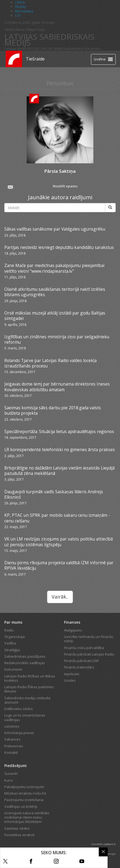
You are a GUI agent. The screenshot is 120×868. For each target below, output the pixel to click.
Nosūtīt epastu (42, 187)
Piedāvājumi (15, 766)
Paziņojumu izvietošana (24, 800)
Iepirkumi (72, 674)
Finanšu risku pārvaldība (84, 648)
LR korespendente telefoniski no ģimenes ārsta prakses (60, 450)
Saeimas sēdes (17, 828)
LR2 (37, 49)
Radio (9, 630)
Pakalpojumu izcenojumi (24, 787)
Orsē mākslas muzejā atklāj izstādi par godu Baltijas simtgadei (55, 316)
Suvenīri (11, 774)
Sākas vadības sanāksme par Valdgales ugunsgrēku (55, 229)
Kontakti (11, 752)
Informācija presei (19, 733)
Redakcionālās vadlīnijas (25, 663)
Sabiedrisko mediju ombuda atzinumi (27, 700)
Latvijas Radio (16, 49)
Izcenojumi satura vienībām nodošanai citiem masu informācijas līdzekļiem (27, 817)
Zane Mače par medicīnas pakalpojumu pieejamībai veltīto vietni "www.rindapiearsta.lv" (54, 268)
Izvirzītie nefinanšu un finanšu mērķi (89, 639)
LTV (18, 15)
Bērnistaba (24, 11)
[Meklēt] (110, 208)
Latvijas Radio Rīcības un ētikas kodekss (30, 678)
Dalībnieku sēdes (19, 709)
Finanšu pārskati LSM (81, 661)
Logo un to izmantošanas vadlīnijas (25, 717)
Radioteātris (73, 49)
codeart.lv (110, 844)
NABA (58, 49)
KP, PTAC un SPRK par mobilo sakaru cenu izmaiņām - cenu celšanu (57, 518)
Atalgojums (73, 630)
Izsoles (70, 680)
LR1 (31, 49)
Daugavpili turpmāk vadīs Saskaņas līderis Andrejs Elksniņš (54, 494)
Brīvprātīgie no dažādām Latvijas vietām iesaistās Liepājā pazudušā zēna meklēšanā (59, 471)
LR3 (43, 49)
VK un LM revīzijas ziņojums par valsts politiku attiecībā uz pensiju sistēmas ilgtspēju (59, 542)
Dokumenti (13, 669)
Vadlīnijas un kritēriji (21, 806)
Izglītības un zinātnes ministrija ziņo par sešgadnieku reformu (57, 339)
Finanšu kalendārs (79, 667)
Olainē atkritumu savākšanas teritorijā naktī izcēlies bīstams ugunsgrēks (55, 292)
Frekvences (14, 746)
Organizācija (15, 637)
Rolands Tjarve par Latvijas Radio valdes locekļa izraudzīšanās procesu (50, 363)
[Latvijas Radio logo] (14, 59)
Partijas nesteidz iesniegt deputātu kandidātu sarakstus (59, 247)
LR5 (50, 49)
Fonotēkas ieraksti (19, 835)
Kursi (8, 780)
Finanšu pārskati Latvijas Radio (89, 654)
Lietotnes (12, 726)
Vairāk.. (60, 597)
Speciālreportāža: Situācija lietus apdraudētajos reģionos (59, 431)
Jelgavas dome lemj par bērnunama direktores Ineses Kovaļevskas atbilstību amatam (57, 387)
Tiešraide (35, 59)
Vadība (10, 643)
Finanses (72, 622)
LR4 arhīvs (92, 49)
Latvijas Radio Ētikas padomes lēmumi (29, 689)
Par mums (13, 622)
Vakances (12, 739)
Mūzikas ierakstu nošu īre (25, 793)
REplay (21, 6)
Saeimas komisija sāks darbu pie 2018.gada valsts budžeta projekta (53, 410)
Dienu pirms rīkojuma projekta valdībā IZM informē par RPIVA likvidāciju (59, 565)
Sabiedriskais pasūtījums (25, 656)
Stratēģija (12, 650)
